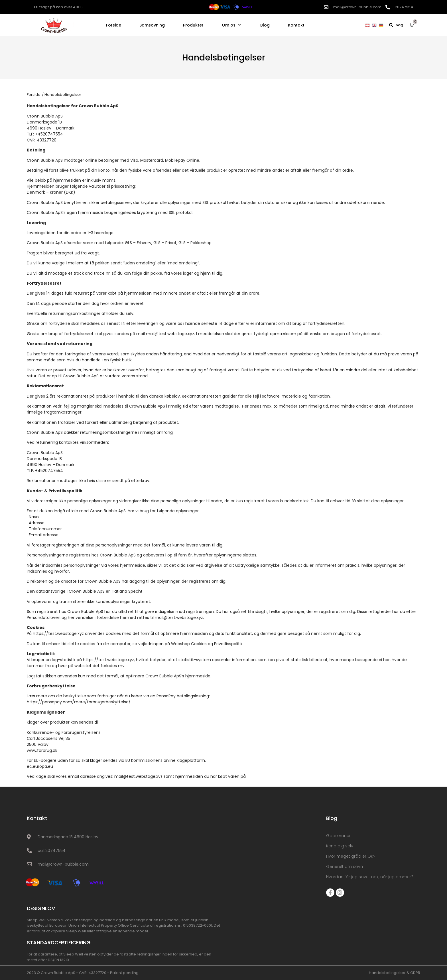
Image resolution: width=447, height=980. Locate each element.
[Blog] (265, 25)
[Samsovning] (152, 25)
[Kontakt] (296, 25)
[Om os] (232, 25)
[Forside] (114, 25)
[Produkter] (193, 25)
